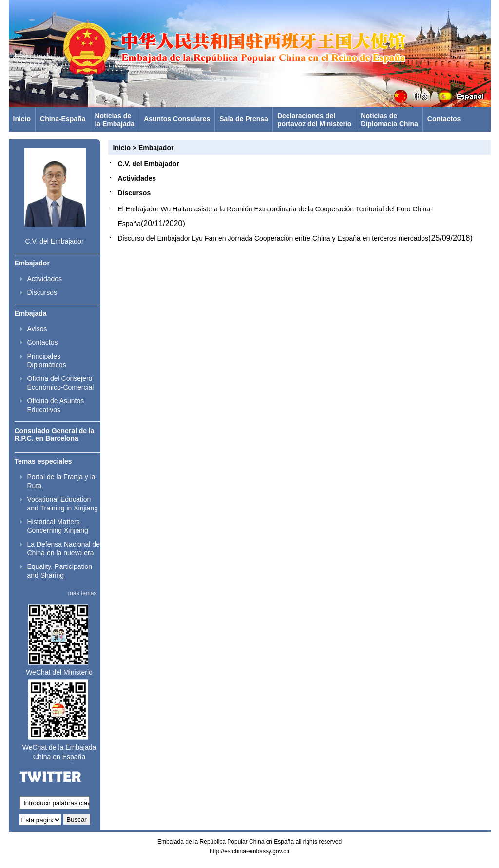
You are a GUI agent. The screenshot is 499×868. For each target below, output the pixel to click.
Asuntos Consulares (177, 119)
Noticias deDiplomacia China (389, 120)
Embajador (32, 263)
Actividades (45, 279)
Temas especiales (43, 461)
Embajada (31, 313)
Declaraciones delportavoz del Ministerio (314, 120)
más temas (83, 593)
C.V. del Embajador (54, 241)
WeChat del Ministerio (59, 672)
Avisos (37, 329)
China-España (63, 119)
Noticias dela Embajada (115, 120)
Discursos (42, 292)
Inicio (22, 119)
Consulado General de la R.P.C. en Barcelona (55, 434)
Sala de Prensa (244, 119)
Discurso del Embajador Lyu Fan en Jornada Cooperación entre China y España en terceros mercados (273, 238)
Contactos (444, 119)
